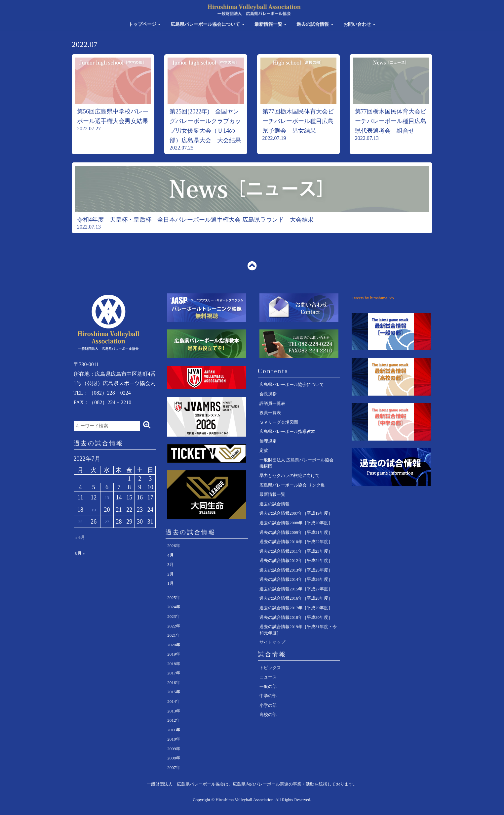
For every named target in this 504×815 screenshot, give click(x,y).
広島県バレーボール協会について (208, 24)
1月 (171, 583)
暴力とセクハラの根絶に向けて (290, 475)
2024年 (174, 607)
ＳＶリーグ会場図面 (279, 422)
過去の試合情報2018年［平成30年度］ (296, 617)
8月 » (80, 553)
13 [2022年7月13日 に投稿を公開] (107, 498)
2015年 (174, 692)
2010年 (174, 739)
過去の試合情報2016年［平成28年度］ (296, 598)
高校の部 (268, 715)
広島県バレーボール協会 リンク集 (292, 485)
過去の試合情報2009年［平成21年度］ (296, 532)
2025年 (174, 598)
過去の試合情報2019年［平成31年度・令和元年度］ (298, 630)
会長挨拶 (268, 394)
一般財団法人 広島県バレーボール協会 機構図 (296, 463)
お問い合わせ (360, 24)
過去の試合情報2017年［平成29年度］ (296, 608)
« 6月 (80, 537)
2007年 (174, 768)
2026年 (174, 546)
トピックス (270, 668)
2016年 (174, 683)
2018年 (174, 664)
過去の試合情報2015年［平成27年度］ (296, 589)
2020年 (174, 645)
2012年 (174, 720)
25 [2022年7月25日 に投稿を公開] (80, 522)
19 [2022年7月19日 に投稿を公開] (94, 510)
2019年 (174, 654)
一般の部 (268, 686)
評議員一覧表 (272, 403)
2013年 (174, 711)
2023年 (174, 616)
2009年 (174, 749)
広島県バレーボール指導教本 (287, 431)
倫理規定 (268, 441)
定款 (264, 450)
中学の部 (268, 696)
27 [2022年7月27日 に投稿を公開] (107, 522)
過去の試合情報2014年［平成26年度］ (296, 579)
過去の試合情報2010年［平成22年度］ (296, 542)
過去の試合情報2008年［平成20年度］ (296, 523)
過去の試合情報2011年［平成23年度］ (296, 551)
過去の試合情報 (315, 24)
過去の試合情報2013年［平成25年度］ (296, 570)
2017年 (174, 673)
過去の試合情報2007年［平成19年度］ (296, 513)
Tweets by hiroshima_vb (373, 298)
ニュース (268, 677)
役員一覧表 (270, 413)
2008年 (174, 758)
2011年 (174, 730)
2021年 (174, 635)
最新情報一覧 (271, 24)
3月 (171, 564)
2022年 (174, 626)
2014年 (174, 701)
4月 (171, 555)
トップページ (145, 24)
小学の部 (268, 705)
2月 (171, 574)
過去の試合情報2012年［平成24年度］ (296, 560)
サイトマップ (272, 642)
